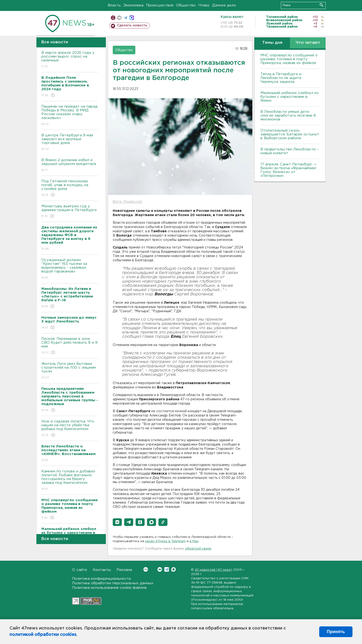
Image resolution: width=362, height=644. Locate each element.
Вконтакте (146, 569)
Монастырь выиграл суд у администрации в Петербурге (70, 211)
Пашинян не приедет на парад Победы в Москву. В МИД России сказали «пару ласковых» (70, 116)
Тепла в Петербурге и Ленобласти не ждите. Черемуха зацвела (281, 78)
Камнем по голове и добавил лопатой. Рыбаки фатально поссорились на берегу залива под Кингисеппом (70, 480)
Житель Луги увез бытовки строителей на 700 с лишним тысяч (70, 371)
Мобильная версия (113, 18)
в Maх (194, 541)
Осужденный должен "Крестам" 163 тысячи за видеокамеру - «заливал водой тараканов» (70, 269)
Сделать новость (132, 25)
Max (174, 569)
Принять (336, 632)
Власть (114, 5)
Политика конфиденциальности (101, 579)
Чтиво (204, 5)
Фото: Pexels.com (127, 202)
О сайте (80, 570)
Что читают (308, 43)
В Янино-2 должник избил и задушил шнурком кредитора (70, 165)
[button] (117, 522)
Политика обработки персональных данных (113, 583)
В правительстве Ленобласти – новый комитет (290, 151)
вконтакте (119, 18)
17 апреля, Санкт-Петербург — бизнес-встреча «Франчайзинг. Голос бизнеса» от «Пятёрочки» (289, 170)
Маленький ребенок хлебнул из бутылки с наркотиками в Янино (289, 97)
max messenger (132, 18)
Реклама (124, 570)
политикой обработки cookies (43, 635)
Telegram (167, 569)
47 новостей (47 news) (213, 570)
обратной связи (198, 549)
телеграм (125, 18)
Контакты (102, 570)
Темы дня (272, 43)
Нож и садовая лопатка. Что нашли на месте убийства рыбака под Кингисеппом (70, 429)
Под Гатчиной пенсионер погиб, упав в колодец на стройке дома (70, 188)
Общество (186, 5)
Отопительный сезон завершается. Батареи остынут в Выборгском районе (290, 134)
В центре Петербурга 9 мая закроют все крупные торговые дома (70, 142)
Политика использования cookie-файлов (109, 588)
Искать (321, 5)
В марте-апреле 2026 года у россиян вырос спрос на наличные (70, 60)
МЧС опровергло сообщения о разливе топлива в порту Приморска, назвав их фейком (289, 59)
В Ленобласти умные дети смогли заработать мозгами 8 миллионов (288, 116)
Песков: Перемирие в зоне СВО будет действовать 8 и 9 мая (70, 346)
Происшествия (160, 5)
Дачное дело (224, 5)
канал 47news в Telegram (165, 541)
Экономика (133, 5)
